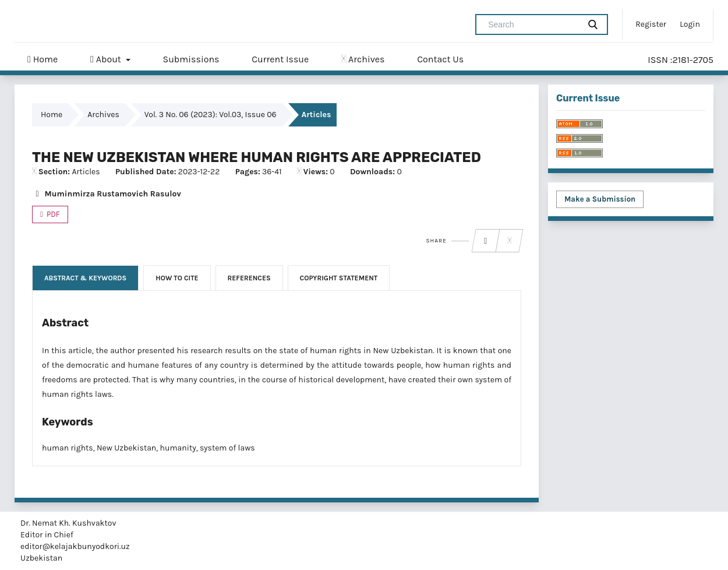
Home (43, 59)
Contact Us (440, 59)
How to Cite (177, 278)
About (107, 59)
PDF (52, 214)
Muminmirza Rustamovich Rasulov (107, 194)
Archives (363, 59)
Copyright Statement (339, 278)
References (249, 278)
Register (651, 24)
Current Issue (280, 59)
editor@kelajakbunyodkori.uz (75, 546)
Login (690, 24)
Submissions (191, 59)
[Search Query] (532, 24)
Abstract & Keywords (85, 278)
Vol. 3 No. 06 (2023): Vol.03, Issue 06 (211, 115)
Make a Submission (600, 199)
